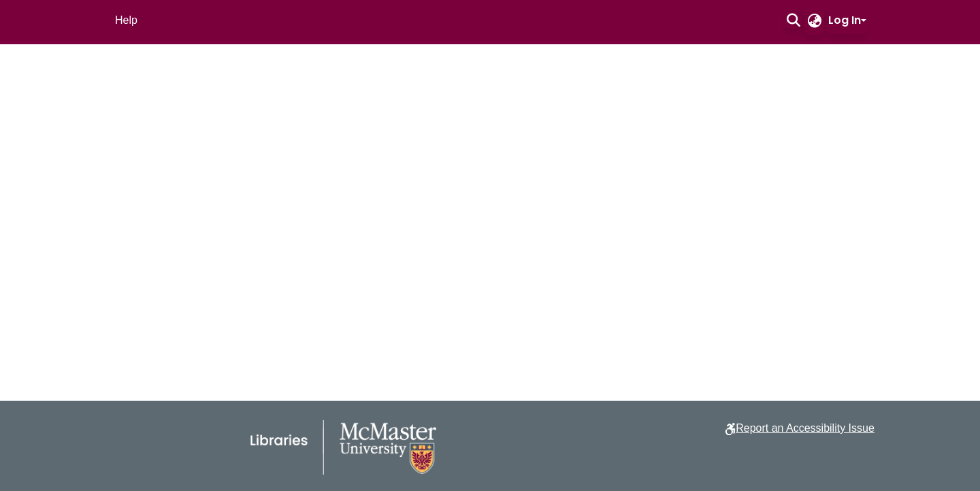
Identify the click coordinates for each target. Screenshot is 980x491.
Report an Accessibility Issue (805, 428)
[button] (793, 20)
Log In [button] (845, 20)
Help (126, 20)
